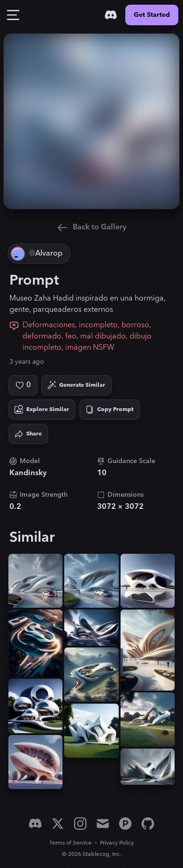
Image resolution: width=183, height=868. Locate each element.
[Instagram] (80, 824)
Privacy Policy (117, 843)
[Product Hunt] (125, 824)
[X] (58, 824)
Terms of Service (70, 843)
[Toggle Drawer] (13, 15)
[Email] (103, 824)
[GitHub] (148, 824)
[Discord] (111, 15)
